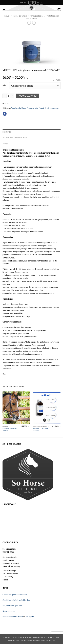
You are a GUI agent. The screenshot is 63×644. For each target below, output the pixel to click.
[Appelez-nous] (41, 3)
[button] (4, 9)
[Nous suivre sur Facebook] (30, 3)
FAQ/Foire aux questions (13, 605)
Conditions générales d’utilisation (16, 600)
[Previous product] (34, 23)
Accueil (7, 16)
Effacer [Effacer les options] (57, 80)
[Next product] (29, 23)
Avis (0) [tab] (5, 144)
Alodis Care (15, 108)
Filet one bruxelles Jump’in (9, 429)
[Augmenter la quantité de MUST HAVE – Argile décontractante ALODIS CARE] (12, 96)
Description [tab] (7, 132)
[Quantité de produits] (8, 96)
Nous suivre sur (13, 616)
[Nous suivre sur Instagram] (34, 3)
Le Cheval (23, 16)
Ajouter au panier (28, 96)
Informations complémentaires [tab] (15, 138)
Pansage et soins (37, 16)
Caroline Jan (47, 637)
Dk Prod (17, 640)
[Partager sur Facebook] (5, 114)
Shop (15, 16)
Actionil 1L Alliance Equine (41, 429)
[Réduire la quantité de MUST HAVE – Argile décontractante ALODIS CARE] (5, 96)
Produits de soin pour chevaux (49, 108)
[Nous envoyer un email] (38, 3)
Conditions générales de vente (15, 595)
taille (4, 85)
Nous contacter (9, 611)
